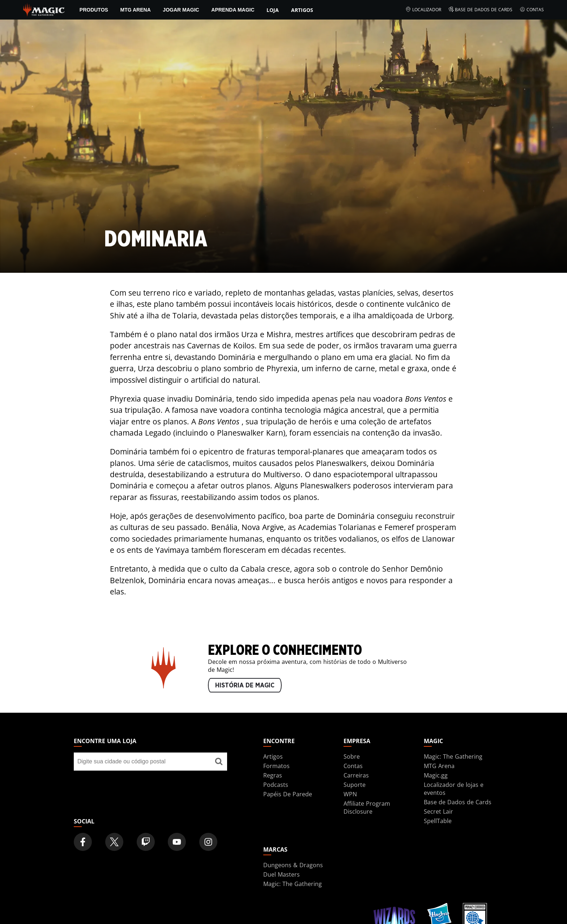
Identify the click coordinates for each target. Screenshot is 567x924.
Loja (273, 10)
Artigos (302, 10)
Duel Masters (282, 874)
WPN (350, 794)
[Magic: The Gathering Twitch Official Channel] (146, 842)
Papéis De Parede (288, 794)
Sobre (352, 756)
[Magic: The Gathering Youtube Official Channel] (177, 842)
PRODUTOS (94, 10)
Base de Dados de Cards (481, 10)
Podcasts (276, 785)
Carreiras (356, 775)
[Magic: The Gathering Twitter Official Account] (114, 842)
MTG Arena (135, 10)
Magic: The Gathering (453, 756)
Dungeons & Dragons (293, 865)
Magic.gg (436, 775)
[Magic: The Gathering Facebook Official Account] (83, 842)
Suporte (355, 785)
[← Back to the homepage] (44, 9)
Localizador (423, 10)
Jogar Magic (181, 10)
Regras (273, 775)
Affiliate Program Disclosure (367, 808)
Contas (532, 10)
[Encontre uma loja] (219, 762)
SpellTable (438, 821)
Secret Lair (438, 811)
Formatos (276, 766)
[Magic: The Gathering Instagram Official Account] (208, 842)
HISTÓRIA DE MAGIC (245, 686)
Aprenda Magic (233, 10)
